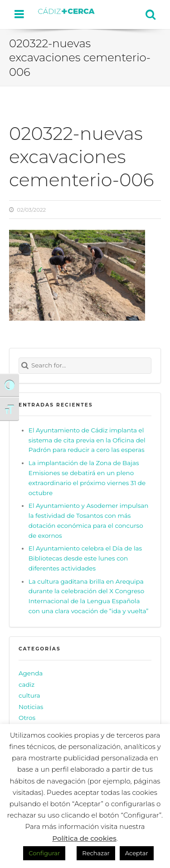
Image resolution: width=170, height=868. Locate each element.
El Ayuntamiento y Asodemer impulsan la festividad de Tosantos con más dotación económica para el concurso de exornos (88, 521)
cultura (29, 695)
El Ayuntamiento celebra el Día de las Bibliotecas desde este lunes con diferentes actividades (85, 558)
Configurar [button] (44, 853)
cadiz (27, 684)
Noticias (31, 707)
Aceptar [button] (137, 853)
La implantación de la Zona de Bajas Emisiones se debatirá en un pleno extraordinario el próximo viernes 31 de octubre (87, 478)
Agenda (31, 673)
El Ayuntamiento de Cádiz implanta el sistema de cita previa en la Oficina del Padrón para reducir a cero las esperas (87, 440)
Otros (27, 718)
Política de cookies (84, 838)
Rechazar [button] (96, 853)
